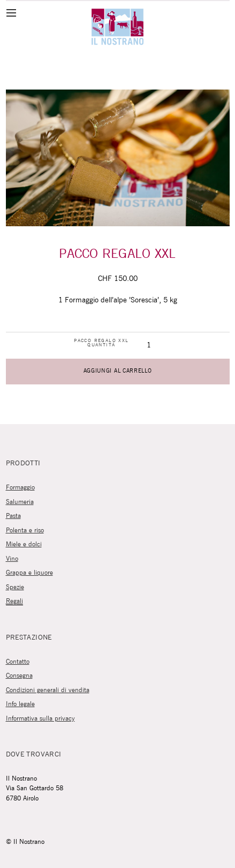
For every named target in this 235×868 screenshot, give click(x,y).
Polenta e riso (25, 531)
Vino (12, 559)
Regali (14, 601)
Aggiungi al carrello (118, 371)
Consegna (19, 676)
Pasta (13, 516)
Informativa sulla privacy (40, 719)
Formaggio (20, 488)
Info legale (20, 704)
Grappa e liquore (29, 573)
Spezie (15, 587)
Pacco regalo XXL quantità (101, 343)
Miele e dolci (24, 544)
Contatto (18, 662)
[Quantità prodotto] (149, 346)
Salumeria (20, 502)
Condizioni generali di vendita (48, 690)
